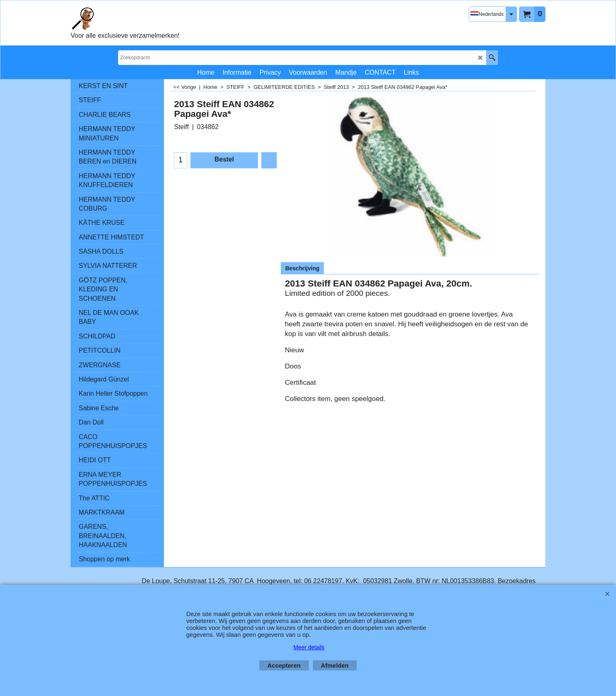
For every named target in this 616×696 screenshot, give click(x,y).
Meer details (309, 647)
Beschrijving (302, 268)
